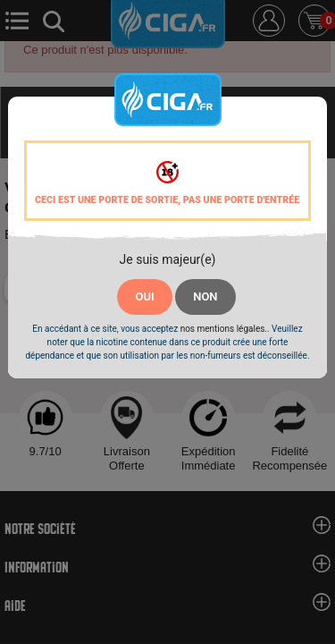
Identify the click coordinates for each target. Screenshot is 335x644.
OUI (144, 297)
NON (205, 297)
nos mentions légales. (224, 329)
